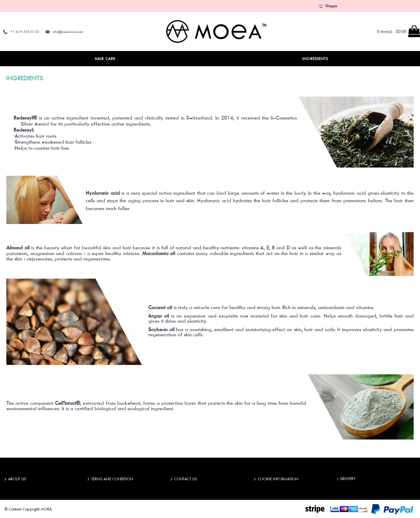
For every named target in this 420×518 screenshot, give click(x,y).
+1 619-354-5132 (25, 32)
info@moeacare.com (68, 32)
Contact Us (184, 479)
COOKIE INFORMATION (276, 479)
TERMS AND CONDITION (110, 479)
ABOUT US (15, 479)
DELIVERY (346, 479)
